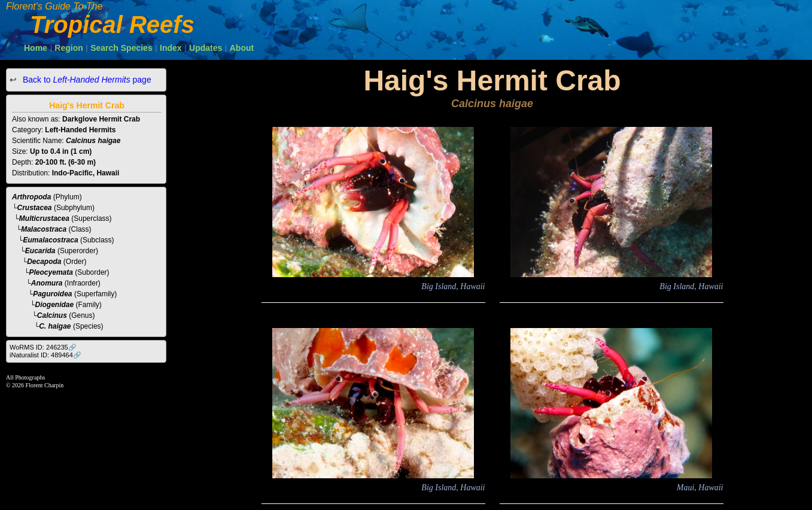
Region (69, 48)
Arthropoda (31, 197)
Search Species (121, 48)
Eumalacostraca (51, 240)
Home (36, 48)
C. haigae (55, 326)
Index (171, 48)
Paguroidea (52, 294)
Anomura (47, 283)
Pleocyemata (51, 272)
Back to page (86, 80)
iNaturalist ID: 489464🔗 (45, 355)
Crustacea (35, 208)
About (242, 48)
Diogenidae (55, 305)
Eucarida (40, 251)
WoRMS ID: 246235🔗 (43, 347)
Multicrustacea (44, 218)
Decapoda (44, 262)
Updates (206, 48)
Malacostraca (44, 229)
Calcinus (52, 315)
